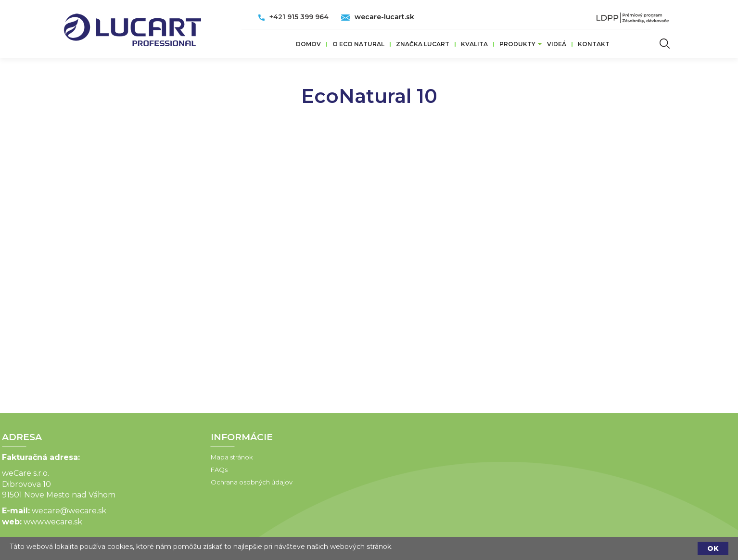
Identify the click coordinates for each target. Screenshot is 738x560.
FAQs (192, 470)
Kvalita (474, 44)
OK (713, 548)
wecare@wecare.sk (42, 511)
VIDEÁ (557, 44)
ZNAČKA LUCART (423, 44)
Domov (308, 44)
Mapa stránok (205, 457)
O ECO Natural (358, 44)
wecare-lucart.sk (384, 17)
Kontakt (594, 44)
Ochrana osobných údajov (225, 482)
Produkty (517, 44)
